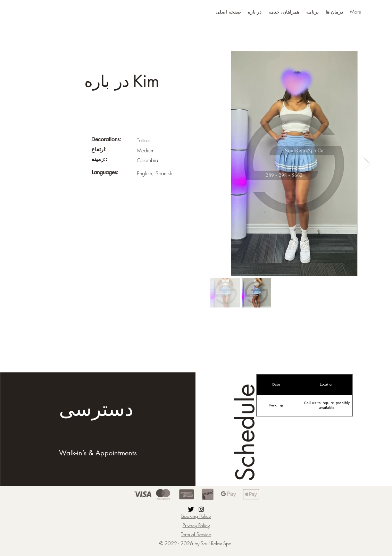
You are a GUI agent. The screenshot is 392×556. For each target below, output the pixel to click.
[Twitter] (191, 509)
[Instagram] (201, 509)
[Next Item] (367, 164)
